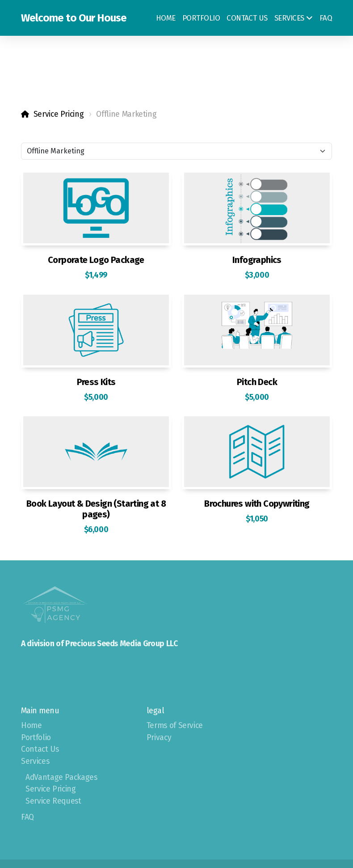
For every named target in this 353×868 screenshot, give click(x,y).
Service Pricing (59, 114)
